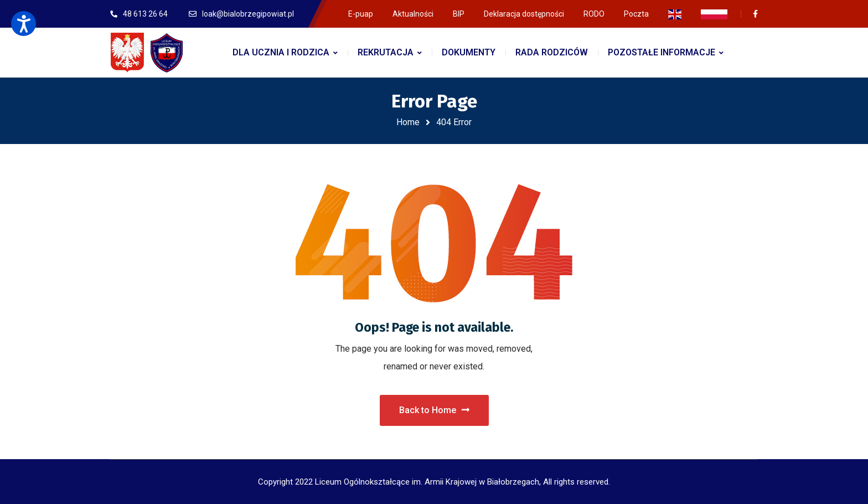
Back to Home (434, 410)
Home (408, 122)
